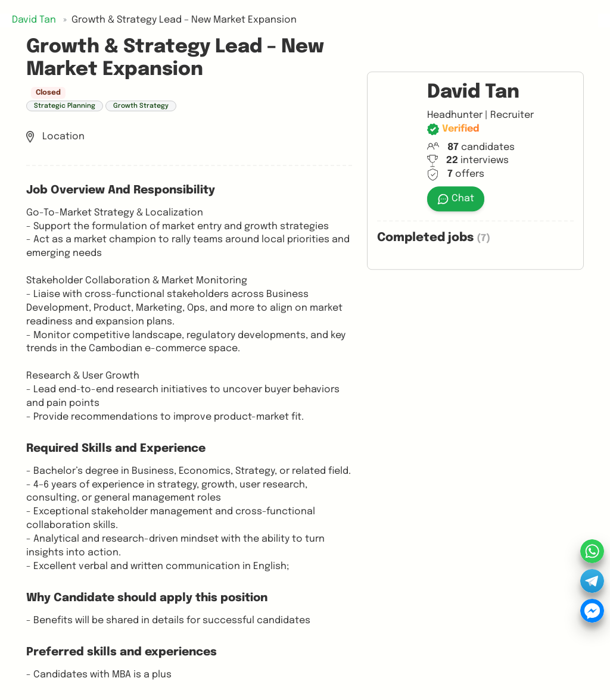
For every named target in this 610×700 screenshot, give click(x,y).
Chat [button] (456, 199)
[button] (592, 581)
